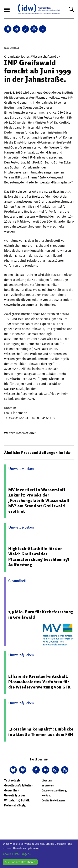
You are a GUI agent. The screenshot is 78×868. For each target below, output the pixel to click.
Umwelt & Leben (15, 796)
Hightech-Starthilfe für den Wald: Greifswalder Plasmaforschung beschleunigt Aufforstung (39, 557)
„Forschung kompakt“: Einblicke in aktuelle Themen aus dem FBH (41, 732)
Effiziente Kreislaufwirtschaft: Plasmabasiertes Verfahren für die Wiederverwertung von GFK (39, 682)
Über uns (47, 781)
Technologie (12, 781)
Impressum (48, 786)
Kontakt (46, 796)
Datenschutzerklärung (54, 791)
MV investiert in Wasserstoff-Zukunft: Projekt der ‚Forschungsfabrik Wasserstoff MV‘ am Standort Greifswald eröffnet (39, 500)
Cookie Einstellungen (53, 801)
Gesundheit (12, 791)
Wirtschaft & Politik (17, 801)
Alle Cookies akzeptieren (20, 862)
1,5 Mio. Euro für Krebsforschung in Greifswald (41, 614)
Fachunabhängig (15, 805)
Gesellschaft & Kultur (18, 786)
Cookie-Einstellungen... (17, 854)
